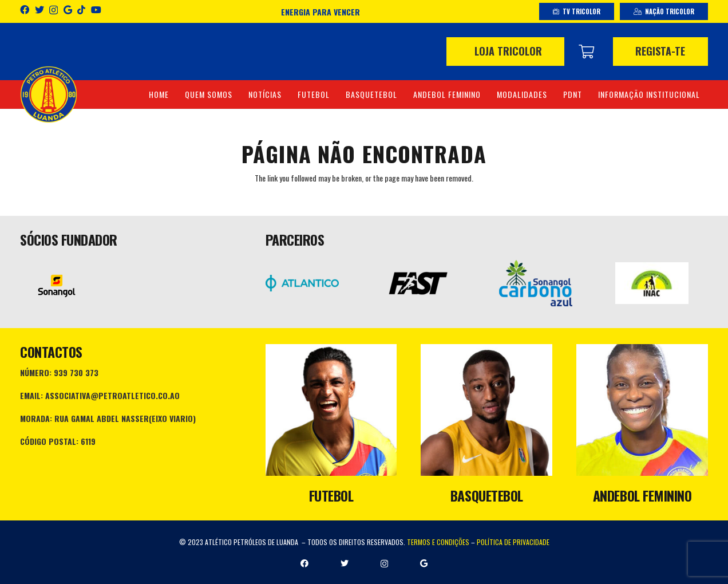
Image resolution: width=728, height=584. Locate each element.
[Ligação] (49, 94)
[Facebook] (25, 10)
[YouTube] (96, 10)
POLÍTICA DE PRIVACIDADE (513, 542)
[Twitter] (39, 10)
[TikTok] (81, 10)
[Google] (68, 10)
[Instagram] (54, 10)
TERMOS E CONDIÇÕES (438, 542)
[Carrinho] (586, 52)
